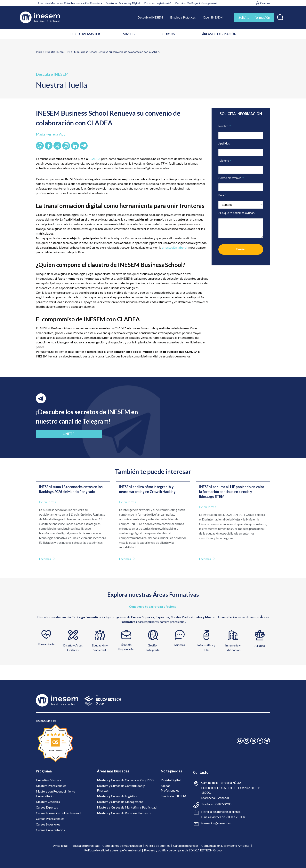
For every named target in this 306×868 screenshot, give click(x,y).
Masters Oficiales (48, 802)
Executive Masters (48, 780)
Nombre (225, 126)
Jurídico (260, 646)
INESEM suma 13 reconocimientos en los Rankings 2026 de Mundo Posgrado (71, 489)
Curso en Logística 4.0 (157, 3)
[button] (280, 16)
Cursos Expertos (47, 807)
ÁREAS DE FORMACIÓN (219, 34)
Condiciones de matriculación (122, 845)
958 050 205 (223, 804)
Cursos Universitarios (50, 830)
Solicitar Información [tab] (254, 17)
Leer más (47, 559)
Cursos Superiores (48, 824)
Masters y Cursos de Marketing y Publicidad (127, 807)
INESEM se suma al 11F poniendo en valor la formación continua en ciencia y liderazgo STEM (232, 492)
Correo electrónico (231, 178)
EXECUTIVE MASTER (85, 34)
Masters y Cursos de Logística (117, 796)
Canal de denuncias (186, 845)
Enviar (241, 249)
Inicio (39, 52)
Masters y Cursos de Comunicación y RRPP (126, 780)
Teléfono (225, 161)
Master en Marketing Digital (123, 3)
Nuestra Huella (55, 52)
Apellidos (224, 144)
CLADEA (94, 159)
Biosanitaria (46, 644)
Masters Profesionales (51, 786)
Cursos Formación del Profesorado (59, 813)
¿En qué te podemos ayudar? (237, 213)
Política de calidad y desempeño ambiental (113, 850)
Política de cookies (157, 845)
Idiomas (180, 645)
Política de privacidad (85, 845)
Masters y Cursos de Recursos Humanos (124, 813)
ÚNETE (64, 434)
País (222, 195)
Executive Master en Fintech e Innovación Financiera (70, 3)
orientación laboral (175, 247)
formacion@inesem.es (216, 823)
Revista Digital (171, 780)
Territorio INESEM (173, 796)
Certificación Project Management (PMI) (200, 3)
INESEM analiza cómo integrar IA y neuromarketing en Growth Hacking (147, 489)
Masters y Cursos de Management (120, 802)
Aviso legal (60, 845)
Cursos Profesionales (50, 819)
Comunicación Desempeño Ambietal (226, 845)
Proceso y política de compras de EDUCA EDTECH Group (183, 850)
